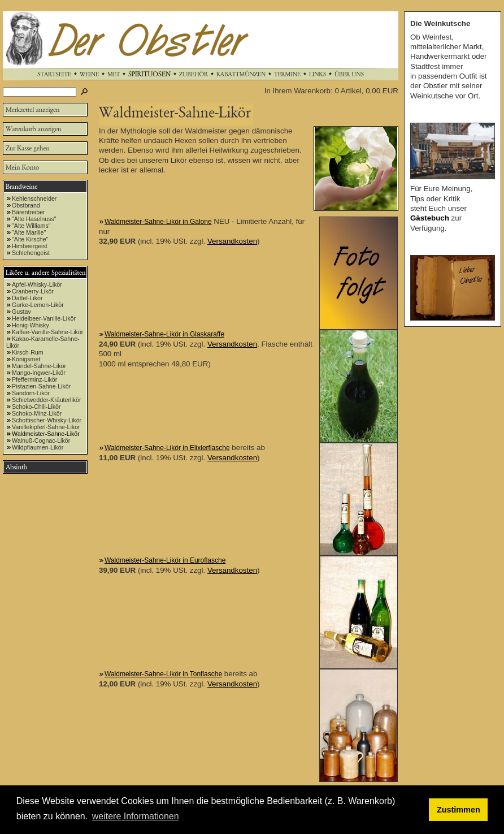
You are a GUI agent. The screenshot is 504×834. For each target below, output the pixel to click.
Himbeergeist (30, 246)
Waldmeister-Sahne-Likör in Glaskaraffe (164, 334)
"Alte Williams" (31, 226)
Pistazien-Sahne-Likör (41, 386)
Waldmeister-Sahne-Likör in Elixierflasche (167, 448)
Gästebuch (430, 218)
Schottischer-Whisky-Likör (47, 420)
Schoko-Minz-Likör (37, 413)
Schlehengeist (31, 253)
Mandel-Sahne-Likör (39, 366)
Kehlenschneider (34, 198)
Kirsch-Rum (28, 352)
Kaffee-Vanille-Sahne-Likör (47, 332)
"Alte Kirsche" (30, 239)
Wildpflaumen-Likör (38, 447)
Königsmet (26, 359)
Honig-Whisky (31, 325)
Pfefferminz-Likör (34, 379)
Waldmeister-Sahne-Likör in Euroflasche (165, 560)
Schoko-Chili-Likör (36, 407)
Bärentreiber (29, 212)
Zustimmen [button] (459, 810)
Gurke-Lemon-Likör (38, 305)
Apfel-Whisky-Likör (37, 284)
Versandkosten (232, 241)
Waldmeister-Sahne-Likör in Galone (158, 222)
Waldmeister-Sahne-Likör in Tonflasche (163, 674)
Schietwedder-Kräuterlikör (47, 400)
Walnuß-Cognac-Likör (41, 440)
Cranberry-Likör (33, 291)
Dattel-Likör (27, 298)
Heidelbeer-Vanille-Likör (44, 318)
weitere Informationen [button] (136, 816)
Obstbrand (26, 205)
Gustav (21, 312)
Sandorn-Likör (31, 393)
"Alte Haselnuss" (34, 219)
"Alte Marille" (29, 232)
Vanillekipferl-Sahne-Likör (46, 427)
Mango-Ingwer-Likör (39, 373)
